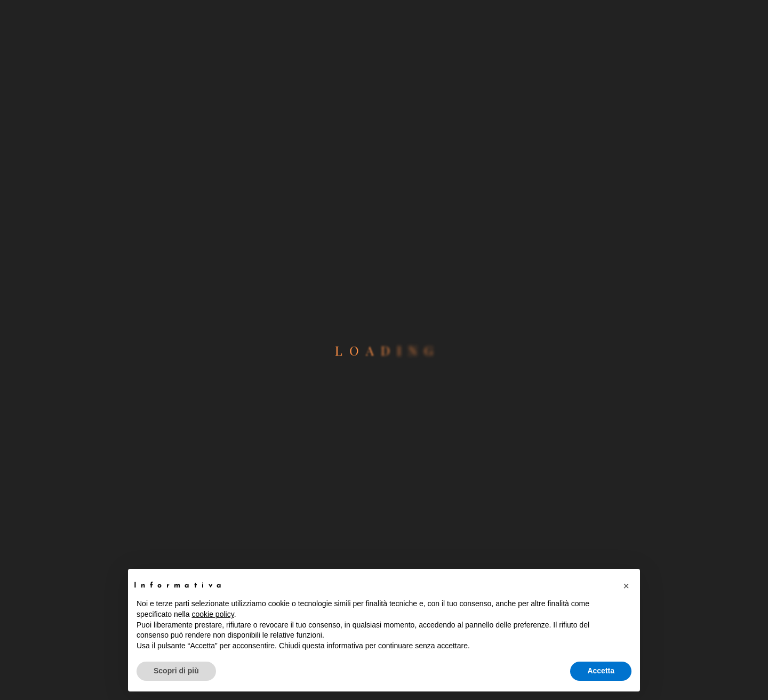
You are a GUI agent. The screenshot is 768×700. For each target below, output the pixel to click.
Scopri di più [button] (176, 671)
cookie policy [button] (213, 614)
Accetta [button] (601, 671)
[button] (626, 586)
